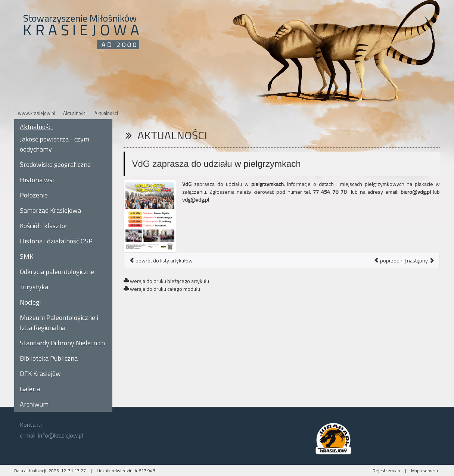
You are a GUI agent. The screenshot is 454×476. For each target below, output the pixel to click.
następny (421, 260)
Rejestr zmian (386, 471)
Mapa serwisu (425, 471)
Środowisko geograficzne (55, 164)
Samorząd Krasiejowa (50, 210)
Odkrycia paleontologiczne (57, 272)
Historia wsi (37, 180)
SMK (27, 256)
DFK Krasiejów (40, 374)
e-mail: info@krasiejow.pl (51, 435)
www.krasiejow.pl (37, 113)
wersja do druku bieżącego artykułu (166, 281)
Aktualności (75, 113)
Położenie (34, 195)
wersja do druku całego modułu (162, 289)
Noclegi (30, 302)
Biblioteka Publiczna (49, 358)
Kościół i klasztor (44, 226)
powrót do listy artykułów (161, 260)
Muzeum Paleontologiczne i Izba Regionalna (59, 323)
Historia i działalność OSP (56, 241)
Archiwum (34, 404)
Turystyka (34, 287)
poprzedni (389, 260)
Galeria (30, 389)
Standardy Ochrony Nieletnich (62, 343)
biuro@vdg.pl (416, 192)
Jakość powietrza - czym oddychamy (55, 144)
